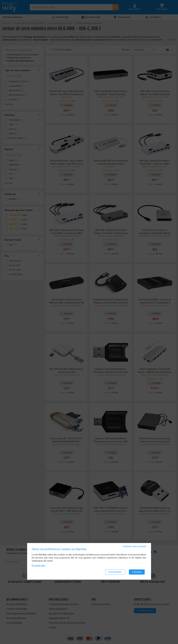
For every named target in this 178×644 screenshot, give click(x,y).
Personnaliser (115, 572)
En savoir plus (38, 566)
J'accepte (137, 572)
